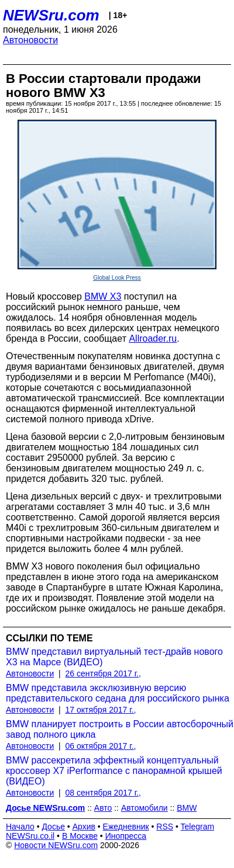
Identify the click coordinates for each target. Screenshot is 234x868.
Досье (53, 827)
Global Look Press (117, 278)
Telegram (198, 827)
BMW (187, 808)
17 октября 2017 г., (101, 710)
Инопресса (126, 836)
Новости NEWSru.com (56, 845)
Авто (103, 808)
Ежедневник (126, 827)
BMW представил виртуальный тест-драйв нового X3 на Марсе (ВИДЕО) (114, 657)
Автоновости (30, 40)
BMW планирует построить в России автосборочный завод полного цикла (120, 729)
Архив (84, 827)
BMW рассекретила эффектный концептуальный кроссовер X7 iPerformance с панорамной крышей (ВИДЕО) (114, 771)
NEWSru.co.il (30, 836)
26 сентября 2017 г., (103, 673)
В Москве (80, 836)
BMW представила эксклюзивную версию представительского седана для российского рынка (118, 693)
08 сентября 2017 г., (103, 793)
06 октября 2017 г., (101, 746)
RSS (165, 827)
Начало (20, 827)
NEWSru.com (51, 15)
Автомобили (144, 808)
